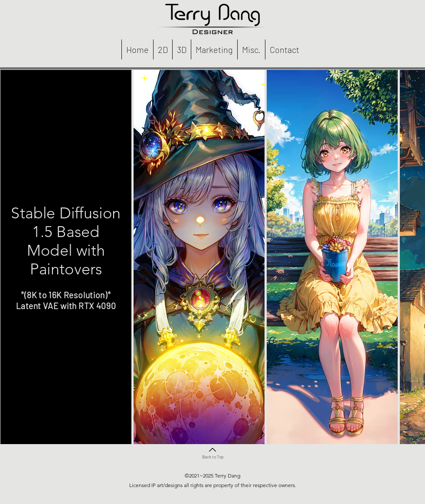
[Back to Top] (212, 452)
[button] (163, 49)
